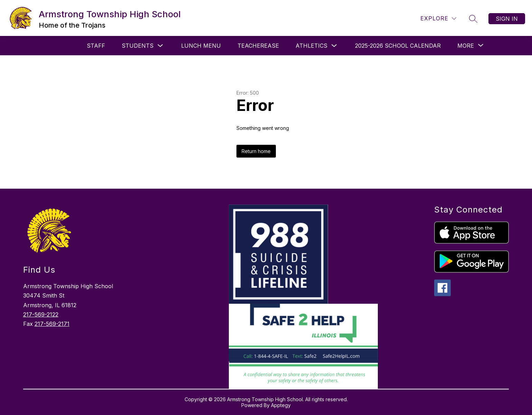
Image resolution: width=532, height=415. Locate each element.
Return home (256, 151)
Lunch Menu (201, 46)
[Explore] (438, 18)
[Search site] (473, 19)
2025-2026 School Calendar (398, 46)
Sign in (507, 19)
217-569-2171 (52, 324)
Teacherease (258, 46)
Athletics (311, 46)
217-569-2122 (41, 314)
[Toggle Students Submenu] (160, 46)
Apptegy (281, 405)
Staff (96, 46)
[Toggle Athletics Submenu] (334, 46)
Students (138, 46)
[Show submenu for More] (466, 46)
